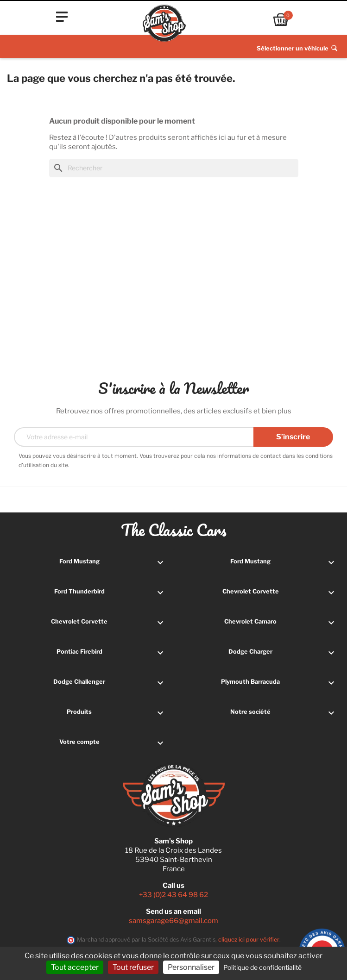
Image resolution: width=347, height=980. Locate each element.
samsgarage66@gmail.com (173, 921)
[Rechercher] (174, 168)
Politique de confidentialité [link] (262, 967)
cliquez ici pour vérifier (249, 939)
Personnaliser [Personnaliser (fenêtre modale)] (191, 967)
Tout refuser (133, 967)
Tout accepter (75, 967)
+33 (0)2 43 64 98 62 (173, 895)
